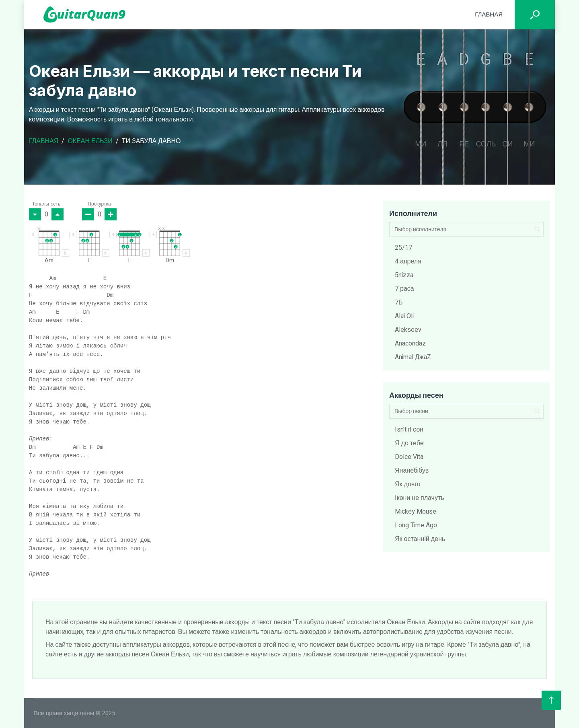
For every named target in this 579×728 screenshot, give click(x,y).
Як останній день (420, 539)
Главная (489, 14)
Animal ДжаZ (413, 357)
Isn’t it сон (409, 430)
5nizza (404, 275)
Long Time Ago (416, 525)
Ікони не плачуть (420, 498)
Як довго (408, 484)
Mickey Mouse (416, 512)
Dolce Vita (409, 457)
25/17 (403, 248)
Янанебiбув (412, 471)
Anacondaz (410, 343)
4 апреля (408, 261)
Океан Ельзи (90, 141)
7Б (399, 302)
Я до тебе (409, 443)
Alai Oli (404, 316)
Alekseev (408, 330)
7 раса (404, 289)
